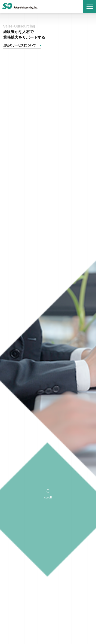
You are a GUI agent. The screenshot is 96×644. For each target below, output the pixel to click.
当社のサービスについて (19, 45)
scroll (48, 497)
